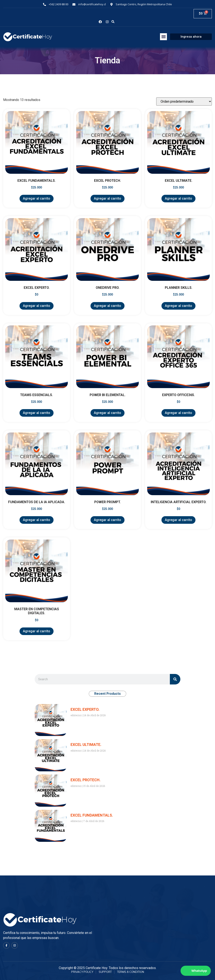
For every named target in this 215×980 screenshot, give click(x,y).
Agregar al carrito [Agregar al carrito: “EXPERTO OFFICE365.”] (178, 413)
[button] (113, 22)
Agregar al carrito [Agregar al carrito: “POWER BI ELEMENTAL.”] (107, 413)
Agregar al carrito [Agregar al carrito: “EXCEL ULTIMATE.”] (178, 198)
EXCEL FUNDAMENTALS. (92, 815)
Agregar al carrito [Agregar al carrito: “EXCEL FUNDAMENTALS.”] (37, 198)
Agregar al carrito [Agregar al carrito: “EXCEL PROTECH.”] (107, 198)
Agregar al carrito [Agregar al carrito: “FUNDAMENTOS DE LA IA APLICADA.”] (37, 520)
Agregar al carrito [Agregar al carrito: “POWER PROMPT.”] (107, 520)
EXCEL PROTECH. (86, 780)
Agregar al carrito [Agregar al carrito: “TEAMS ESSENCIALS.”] (37, 413)
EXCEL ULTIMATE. (86, 745)
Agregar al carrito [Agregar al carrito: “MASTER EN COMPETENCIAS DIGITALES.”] (37, 631)
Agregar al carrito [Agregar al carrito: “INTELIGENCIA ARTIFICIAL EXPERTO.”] (178, 520)
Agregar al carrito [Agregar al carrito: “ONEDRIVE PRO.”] (107, 306)
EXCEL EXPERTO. (85, 709)
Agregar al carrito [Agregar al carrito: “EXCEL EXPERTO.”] (37, 306)
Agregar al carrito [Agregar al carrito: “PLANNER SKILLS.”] (178, 306)
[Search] (175, 679)
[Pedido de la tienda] (184, 101)
